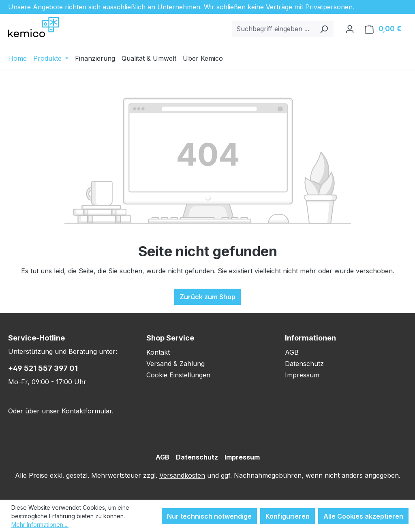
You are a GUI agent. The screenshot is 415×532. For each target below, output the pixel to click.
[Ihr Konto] (350, 29)
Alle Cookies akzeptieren (363, 516)
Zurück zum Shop (207, 297)
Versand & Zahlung (175, 364)
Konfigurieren (288, 516)
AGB (292, 352)
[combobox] (274, 29)
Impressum (302, 375)
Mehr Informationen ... (40, 525)
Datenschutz (304, 364)
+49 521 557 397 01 (43, 368)
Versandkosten (182, 475)
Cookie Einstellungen (178, 375)
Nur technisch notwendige (209, 516)
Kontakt (158, 352)
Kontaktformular (87, 411)
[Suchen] (324, 29)
